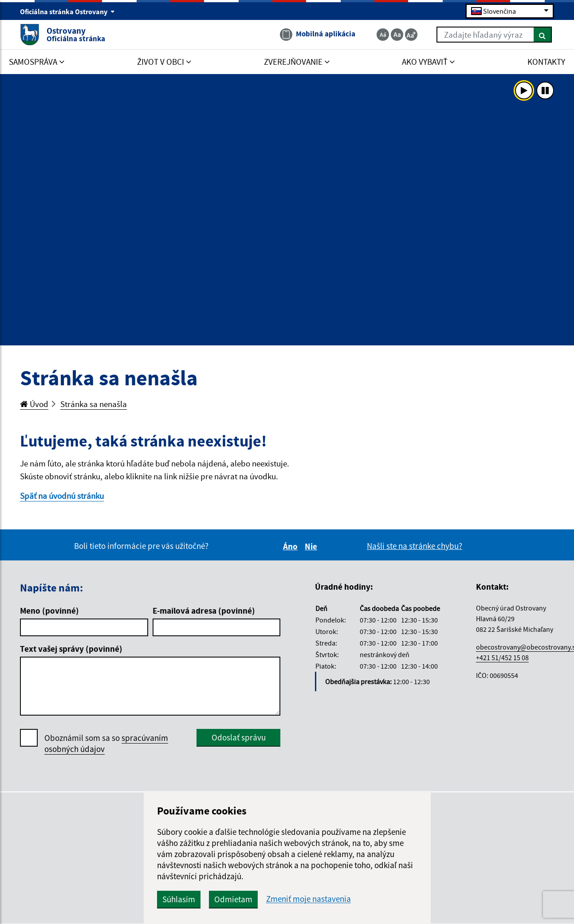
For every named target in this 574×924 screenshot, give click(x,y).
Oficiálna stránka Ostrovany (67, 12)
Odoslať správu (239, 737)
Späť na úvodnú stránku (62, 496)
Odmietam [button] (233, 899)
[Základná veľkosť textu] (397, 35)
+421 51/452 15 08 (502, 658)
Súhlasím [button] (179, 899)
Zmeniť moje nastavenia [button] (309, 899)
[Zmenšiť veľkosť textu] (383, 35)
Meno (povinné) (49, 611)
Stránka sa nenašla (94, 404)
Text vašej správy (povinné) (71, 649)
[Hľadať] (543, 35)
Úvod (34, 404)
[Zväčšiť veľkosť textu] (411, 35)
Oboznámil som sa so (106, 744)
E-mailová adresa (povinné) (204, 611)
